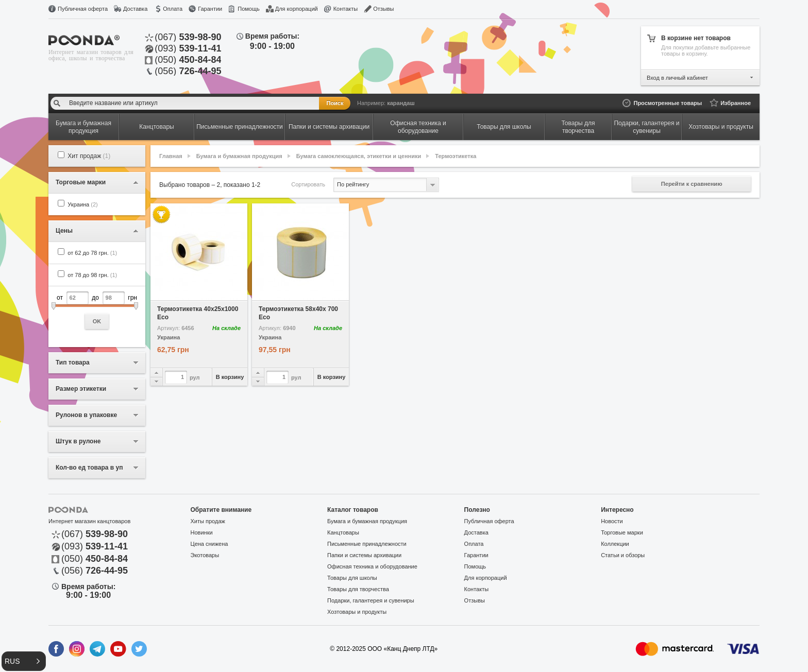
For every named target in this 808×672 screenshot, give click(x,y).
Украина (82, 204)
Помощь (249, 9)
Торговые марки (622, 532)
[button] (24, 661)
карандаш (401, 103)
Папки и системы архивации (364, 555)
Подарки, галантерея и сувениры (371, 600)
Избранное (736, 103)
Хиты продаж (208, 521)
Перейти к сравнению (692, 184)
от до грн (97, 310)
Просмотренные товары (668, 103)
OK (97, 321)
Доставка (135, 9)
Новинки (202, 532)
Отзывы (383, 9)
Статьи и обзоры (623, 555)
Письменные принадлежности (367, 544)
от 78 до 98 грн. (92, 275)
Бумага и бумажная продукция (239, 156)
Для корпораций (297, 9)
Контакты (346, 9)
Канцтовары (343, 532)
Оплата (173, 9)
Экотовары (205, 555)
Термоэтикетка (456, 156)
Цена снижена (209, 544)
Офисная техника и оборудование (372, 566)
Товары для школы (352, 578)
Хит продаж (89, 156)
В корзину (230, 377)
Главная (171, 156)
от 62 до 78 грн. (92, 253)
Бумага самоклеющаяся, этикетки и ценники (359, 156)
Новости (612, 521)
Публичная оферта (83, 9)
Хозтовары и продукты (357, 612)
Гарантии (210, 9)
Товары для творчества (358, 589)
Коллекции (615, 544)
